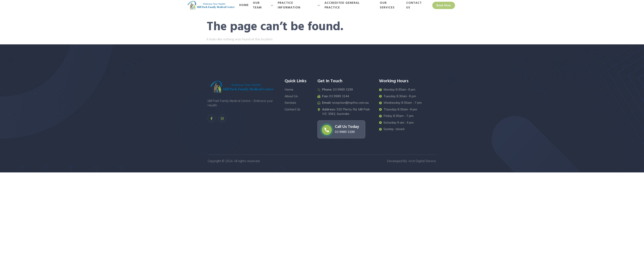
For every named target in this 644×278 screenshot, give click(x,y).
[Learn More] (341, 129)
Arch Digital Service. (422, 161)
